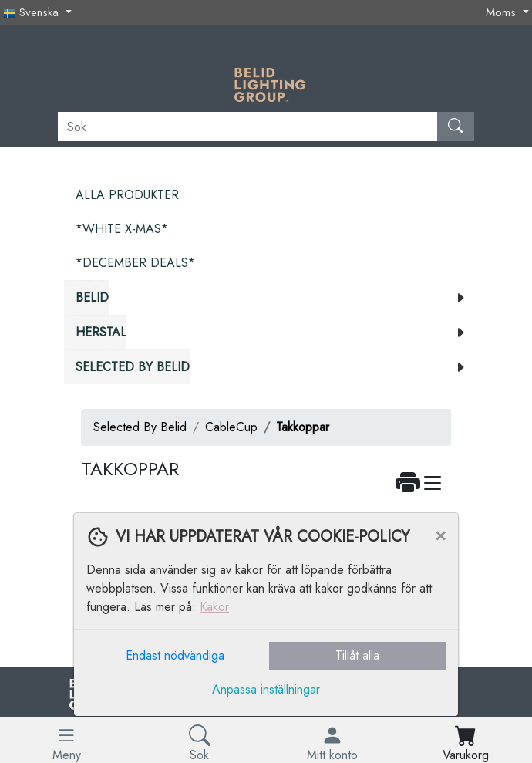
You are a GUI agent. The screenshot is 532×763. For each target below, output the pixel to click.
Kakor (214, 607)
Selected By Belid (140, 427)
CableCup (231, 427)
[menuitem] (269, 195)
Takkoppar (303, 427)
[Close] (440, 535)
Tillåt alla (357, 655)
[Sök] (248, 127)
